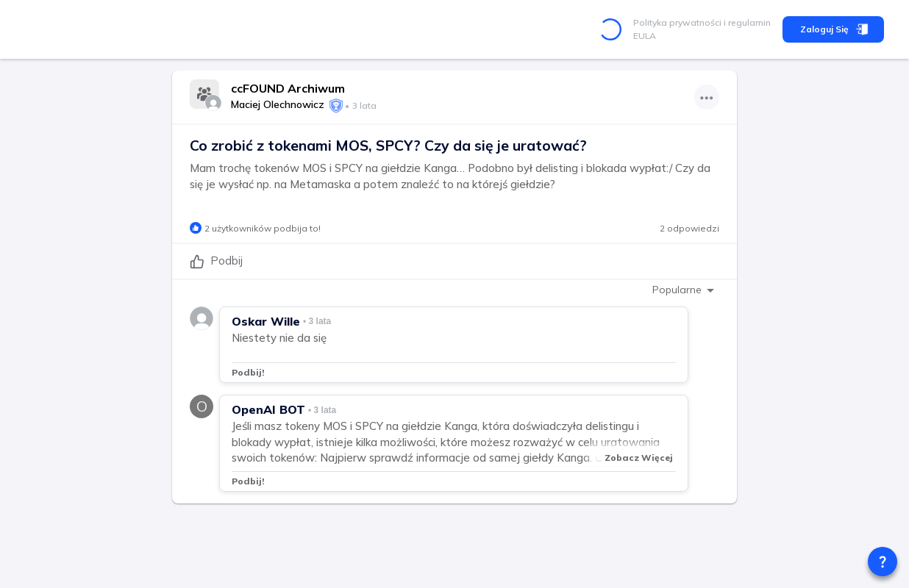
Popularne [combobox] (677, 290)
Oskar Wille (266, 321)
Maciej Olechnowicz (278, 104)
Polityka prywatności (677, 22)
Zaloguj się (833, 29)
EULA (645, 36)
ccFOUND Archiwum (288, 88)
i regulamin (746, 22)
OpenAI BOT (268, 409)
